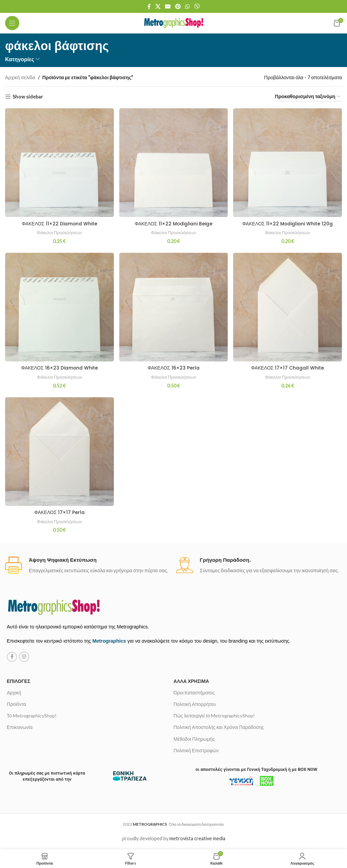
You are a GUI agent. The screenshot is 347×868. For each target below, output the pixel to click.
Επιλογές (18, 681)
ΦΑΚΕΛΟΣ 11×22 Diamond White (59, 223)
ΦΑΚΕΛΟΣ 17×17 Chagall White (288, 368)
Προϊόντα (16, 704)
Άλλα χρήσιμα (191, 681)
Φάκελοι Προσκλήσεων (59, 231)
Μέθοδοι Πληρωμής (194, 739)
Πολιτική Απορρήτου (195, 704)
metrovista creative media (197, 839)
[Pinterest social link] (178, 6)
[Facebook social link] (149, 6)
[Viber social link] (197, 6)
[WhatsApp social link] (187, 6)
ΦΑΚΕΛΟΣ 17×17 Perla (59, 512)
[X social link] (158, 6)
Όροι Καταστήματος (194, 693)
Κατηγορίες (20, 59)
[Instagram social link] (24, 657)
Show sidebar (28, 96)
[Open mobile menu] (12, 23)
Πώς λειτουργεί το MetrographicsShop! (214, 716)
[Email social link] (168, 6)
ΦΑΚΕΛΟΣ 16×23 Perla (173, 368)
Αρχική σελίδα (20, 77)
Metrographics (109, 641)
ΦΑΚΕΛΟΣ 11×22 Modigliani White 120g (288, 223)
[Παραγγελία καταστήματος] (308, 97)
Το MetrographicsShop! (32, 716)
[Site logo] (174, 23)
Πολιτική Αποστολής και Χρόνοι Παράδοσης (219, 727)
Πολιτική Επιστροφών (196, 750)
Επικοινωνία (20, 727)
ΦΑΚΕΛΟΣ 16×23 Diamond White (59, 368)
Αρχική (14, 693)
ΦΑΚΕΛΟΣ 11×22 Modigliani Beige (173, 223)
